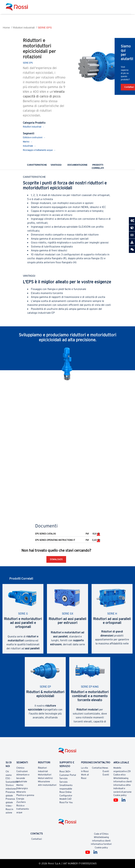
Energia (20, 799)
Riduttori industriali (24, 27)
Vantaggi (56, 165)
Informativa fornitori (101, 844)
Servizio (63, 778)
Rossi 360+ (65, 771)
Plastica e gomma (25, 795)
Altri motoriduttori (47, 785)
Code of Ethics (101, 834)
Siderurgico (22, 788)
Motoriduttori (45, 775)
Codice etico (119, 775)
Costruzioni (22, 771)
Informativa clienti (123, 781)
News (105, 768)
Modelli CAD (65, 799)
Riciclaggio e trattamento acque (38, 150)
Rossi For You (66, 802)
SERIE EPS (45, 27)
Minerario (21, 792)
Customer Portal (68, 775)
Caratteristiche (37, 165)
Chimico (20, 768)
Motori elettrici (45, 778)
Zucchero (21, 802)
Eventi (106, 771)
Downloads (56, 559)
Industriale (28, 146)
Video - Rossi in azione (9, 809)
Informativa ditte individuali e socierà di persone (122, 788)
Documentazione (78, 165)
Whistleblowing (121, 778)
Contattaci (97, 768)
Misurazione (44, 781)
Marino (26, 142)
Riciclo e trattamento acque (23, 809)
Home (6, 27)
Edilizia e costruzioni (33, 137)
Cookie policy (120, 795)
